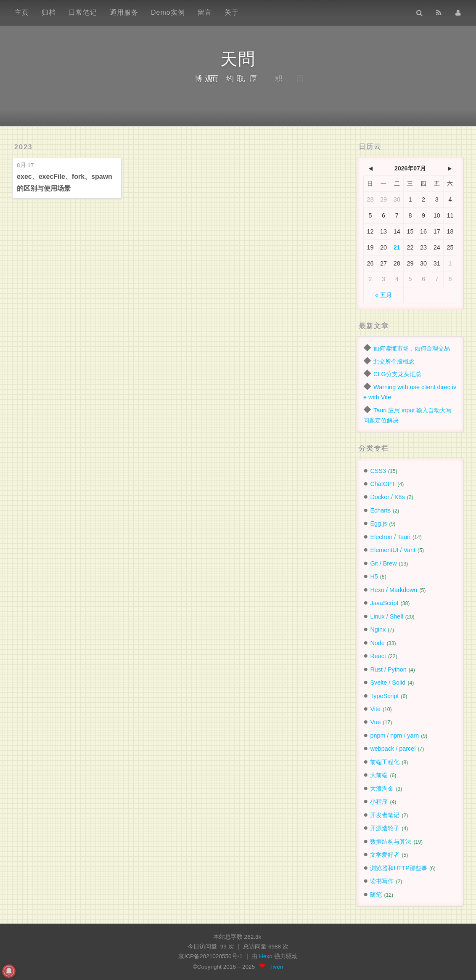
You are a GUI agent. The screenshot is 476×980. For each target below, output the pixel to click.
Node (377, 643)
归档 (49, 12)
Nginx (378, 629)
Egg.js (378, 523)
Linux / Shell (386, 616)
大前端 (379, 775)
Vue (375, 722)
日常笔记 (83, 12)
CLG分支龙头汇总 (397, 374)
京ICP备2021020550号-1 (210, 956)
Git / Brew (383, 563)
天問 (238, 59)
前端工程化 (385, 762)
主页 (22, 12)
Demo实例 (168, 12)
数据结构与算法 (391, 842)
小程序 (379, 802)
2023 (24, 147)
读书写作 (382, 881)
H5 (374, 576)
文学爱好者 (385, 855)
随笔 (376, 895)
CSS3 (378, 471)
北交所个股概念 (394, 361)
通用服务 (124, 12)
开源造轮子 (385, 828)
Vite (375, 709)
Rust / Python (388, 669)
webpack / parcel (393, 749)
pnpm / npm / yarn (394, 736)
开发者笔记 (385, 815)
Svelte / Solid (388, 683)
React (378, 656)
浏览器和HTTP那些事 (399, 868)
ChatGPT (383, 484)
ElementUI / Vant (393, 550)
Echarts (380, 510)
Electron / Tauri (390, 537)
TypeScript (384, 696)
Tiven (276, 967)
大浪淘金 (382, 789)
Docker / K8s (387, 497)
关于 (232, 12)
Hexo (267, 956)
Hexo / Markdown (394, 590)
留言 (205, 12)
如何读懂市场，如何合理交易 (412, 348)
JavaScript (384, 603)
